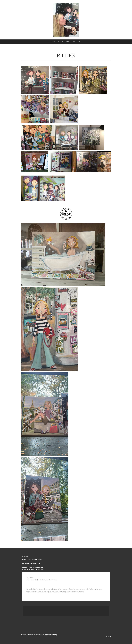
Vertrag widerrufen (52, 635)
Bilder (68, 42)
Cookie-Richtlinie (37, 635)
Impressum (77, 42)
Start (54, 42)
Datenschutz (30, 635)
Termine (61, 42)
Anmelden (108, 636)
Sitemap (44, 635)
